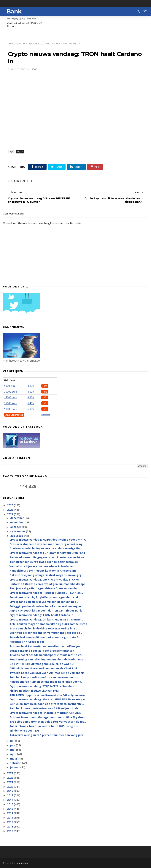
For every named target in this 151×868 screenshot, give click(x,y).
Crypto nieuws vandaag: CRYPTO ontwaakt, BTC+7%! (45, 580)
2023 (10, 773)
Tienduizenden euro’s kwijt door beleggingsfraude (44, 562)
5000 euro (10, 386)
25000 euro (11, 404)
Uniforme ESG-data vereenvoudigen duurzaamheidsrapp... (49, 584)
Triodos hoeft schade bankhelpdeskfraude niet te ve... (46, 655)
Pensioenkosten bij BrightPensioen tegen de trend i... (46, 598)
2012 (10, 822)
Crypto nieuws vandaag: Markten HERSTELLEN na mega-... (48, 700)
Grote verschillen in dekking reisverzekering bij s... (44, 629)
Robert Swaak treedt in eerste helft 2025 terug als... (45, 726)
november (17, 523)
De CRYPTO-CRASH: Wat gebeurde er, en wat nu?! (42, 664)
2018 (10, 796)
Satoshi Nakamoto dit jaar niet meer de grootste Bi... (45, 638)
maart (15, 759)
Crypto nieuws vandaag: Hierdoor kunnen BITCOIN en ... (47, 593)
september (18, 532)
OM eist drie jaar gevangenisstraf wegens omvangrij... (46, 575)
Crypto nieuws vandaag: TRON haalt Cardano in (41, 616)
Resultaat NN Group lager (27, 642)
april (14, 754)
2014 (10, 814)
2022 (10, 778)
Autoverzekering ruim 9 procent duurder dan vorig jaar (46, 735)
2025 (10, 510)
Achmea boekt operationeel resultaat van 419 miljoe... (46, 647)
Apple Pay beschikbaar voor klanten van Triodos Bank (46, 611)
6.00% (31, 392)
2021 (10, 782)
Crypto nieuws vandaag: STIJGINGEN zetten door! (42, 686)
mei (13, 750)
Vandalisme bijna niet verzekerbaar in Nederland (42, 567)
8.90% (31, 386)
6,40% (31, 404)
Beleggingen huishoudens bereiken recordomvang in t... (47, 607)
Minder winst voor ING (24, 731)
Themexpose (22, 863)
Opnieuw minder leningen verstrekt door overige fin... (46, 549)
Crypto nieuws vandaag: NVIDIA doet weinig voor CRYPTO (48, 540)
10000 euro (11, 392)
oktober (16, 527)
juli (13, 741)
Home (11, 44)
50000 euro (11, 409)
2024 (10, 515)
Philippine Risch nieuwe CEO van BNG (34, 691)
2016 (10, 805)
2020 (10, 787)
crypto (21, 44)
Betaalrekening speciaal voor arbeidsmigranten (42, 651)
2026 (10, 506)
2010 (10, 831)
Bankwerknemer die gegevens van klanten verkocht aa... (48, 558)
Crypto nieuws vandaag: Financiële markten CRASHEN (45, 713)
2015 (10, 809)
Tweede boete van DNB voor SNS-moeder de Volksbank (47, 673)
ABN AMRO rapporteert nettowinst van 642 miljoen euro (47, 695)
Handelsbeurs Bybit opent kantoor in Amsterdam (43, 571)
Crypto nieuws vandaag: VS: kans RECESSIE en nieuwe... (46, 620)
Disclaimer (46, 415)
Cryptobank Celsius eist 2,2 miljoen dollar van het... (44, 602)
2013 (10, 818)
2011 (10, 827)
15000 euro (11, 398)
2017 (10, 800)
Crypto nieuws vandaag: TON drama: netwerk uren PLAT (47, 553)
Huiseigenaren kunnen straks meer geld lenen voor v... (46, 682)
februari (16, 763)
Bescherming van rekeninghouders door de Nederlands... (48, 660)
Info (45, 386)
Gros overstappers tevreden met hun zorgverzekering (46, 544)
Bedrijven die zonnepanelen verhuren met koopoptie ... (46, 633)
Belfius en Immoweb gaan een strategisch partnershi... (47, 704)
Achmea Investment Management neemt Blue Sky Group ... (49, 718)
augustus (17, 536)
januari (15, 768)
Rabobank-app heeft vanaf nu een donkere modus (44, 678)
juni (13, 746)
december (17, 518)
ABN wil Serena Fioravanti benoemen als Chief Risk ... (45, 669)
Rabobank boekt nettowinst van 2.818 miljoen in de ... (45, 709)
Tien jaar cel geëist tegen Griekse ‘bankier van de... (44, 589)
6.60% (31, 398)
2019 (10, 791)
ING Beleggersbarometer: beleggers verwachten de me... (48, 722)
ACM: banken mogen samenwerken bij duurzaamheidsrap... (49, 624)
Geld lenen (10, 381)
